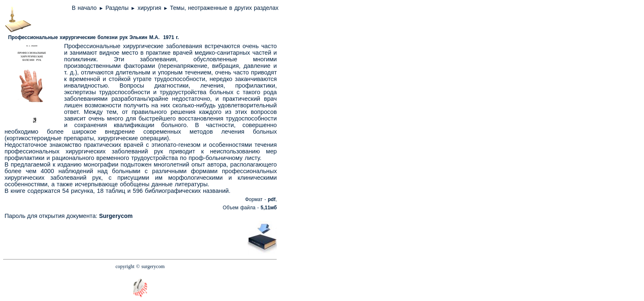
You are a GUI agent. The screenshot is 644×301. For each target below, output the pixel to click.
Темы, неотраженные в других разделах (224, 8)
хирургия (150, 8)
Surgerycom (116, 216)
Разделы (117, 8)
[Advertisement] (150, 237)
